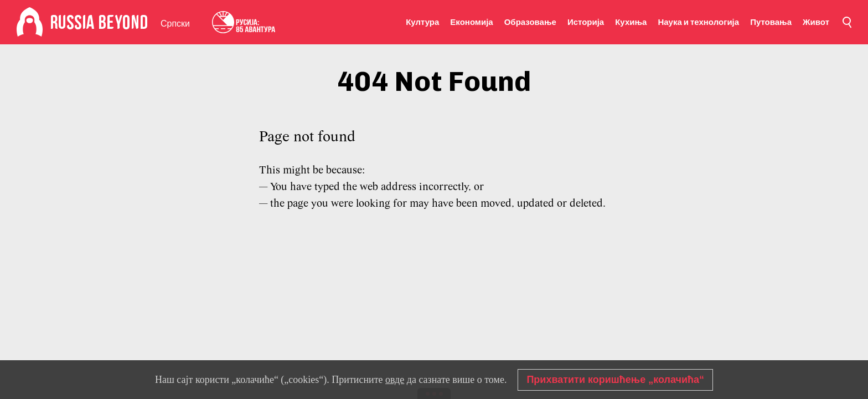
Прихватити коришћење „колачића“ (615, 380)
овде (395, 380)
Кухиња (631, 22)
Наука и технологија (698, 22)
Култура (422, 22)
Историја (586, 22)
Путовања (771, 22)
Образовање (530, 22)
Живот (816, 22)
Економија (471, 22)
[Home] (30, 22)
